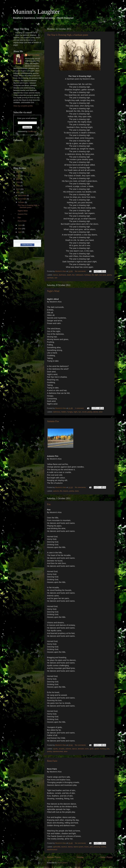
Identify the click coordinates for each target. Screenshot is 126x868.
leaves (66, 491)
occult (84, 412)
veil (56, 278)
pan (108, 749)
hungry (70, 412)
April (20, 232)
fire (73, 275)
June (20, 225)
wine (66, 751)
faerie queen (78, 847)
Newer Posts (54, 857)
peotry (109, 275)
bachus (64, 847)
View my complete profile (23, 106)
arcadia (62, 749)
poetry (90, 412)
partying (97, 847)
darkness (62, 275)
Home (80, 857)
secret (96, 412)
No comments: (81, 271)
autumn (56, 491)
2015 (18, 179)
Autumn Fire (53, 421)
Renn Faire (52, 761)
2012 (18, 189)
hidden (64, 412)
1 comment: (80, 408)
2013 (18, 186)
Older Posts (106, 857)
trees (77, 491)
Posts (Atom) (63, 863)
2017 (18, 172)
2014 (18, 182)
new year (103, 275)
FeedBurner (32, 131)
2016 (18, 176)
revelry (103, 847)
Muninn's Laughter (36, 12)
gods (92, 749)
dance (55, 275)
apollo (55, 749)
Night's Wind (53, 291)
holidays (88, 275)
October (22, 202)
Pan (49, 504)
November (22, 199)
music (87, 847)
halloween (80, 275)
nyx (80, 412)
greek (97, 749)
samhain (50, 278)
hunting (103, 749)
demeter (81, 749)
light (97, 275)
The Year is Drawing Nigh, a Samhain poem (68, 35)
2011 (18, 192)
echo (87, 749)
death (69, 275)
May (20, 229)
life (93, 275)
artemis (68, 749)
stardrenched (58, 751)
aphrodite (57, 847)
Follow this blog (27, 245)
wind (101, 412)
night (75, 412)
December (22, 195)
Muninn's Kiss (33, 55)
